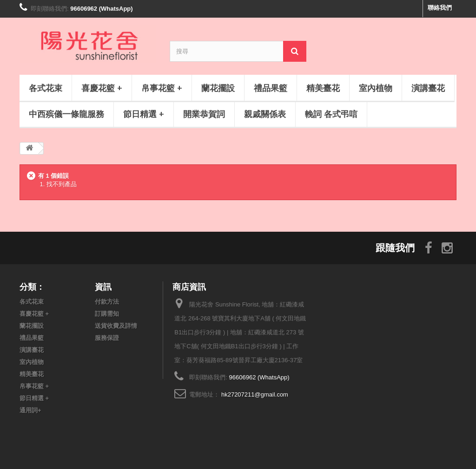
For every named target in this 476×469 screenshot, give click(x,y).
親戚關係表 (265, 114)
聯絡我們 (440, 8)
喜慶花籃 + (102, 88)
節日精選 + (144, 114)
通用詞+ (30, 410)
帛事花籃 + (162, 88)
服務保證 (107, 338)
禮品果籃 (271, 88)
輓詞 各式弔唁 (331, 114)
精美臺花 (323, 88)
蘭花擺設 (218, 88)
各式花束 (46, 88)
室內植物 (376, 88)
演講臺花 (428, 88)
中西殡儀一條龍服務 (66, 114)
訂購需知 (107, 314)
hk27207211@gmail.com (255, 394)
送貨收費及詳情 (116, 326)
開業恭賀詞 (204, 114)
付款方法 (107, 302)
